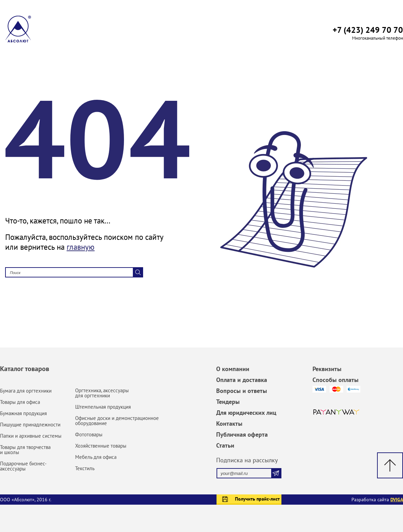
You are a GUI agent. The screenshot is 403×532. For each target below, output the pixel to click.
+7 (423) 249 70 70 (368, 30)
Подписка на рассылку (247, 460)
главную (81, 247)
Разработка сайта (377, 500)
